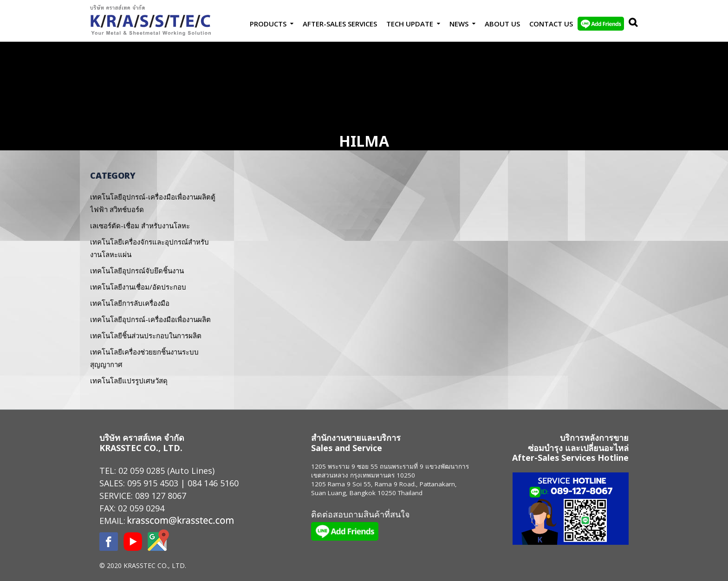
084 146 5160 (213, 483)
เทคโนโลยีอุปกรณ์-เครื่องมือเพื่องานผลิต (150, 319)
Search (631, 24)
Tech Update (410, 24)
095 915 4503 (153, 483)
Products (268, 24)
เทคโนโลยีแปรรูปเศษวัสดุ (129, 381)
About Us (502, 24)
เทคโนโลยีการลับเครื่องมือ (130, 303)
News (459, 24)
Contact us (551, 24)
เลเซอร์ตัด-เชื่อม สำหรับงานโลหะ (140, 226)
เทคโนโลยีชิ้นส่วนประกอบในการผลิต (146, 336)
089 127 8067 (161, 496)
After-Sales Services (340, 24)
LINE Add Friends (601, 24)
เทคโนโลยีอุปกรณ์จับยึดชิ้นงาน (137, 271)
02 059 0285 (142, 471)
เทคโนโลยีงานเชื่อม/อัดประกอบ (138, 287)
